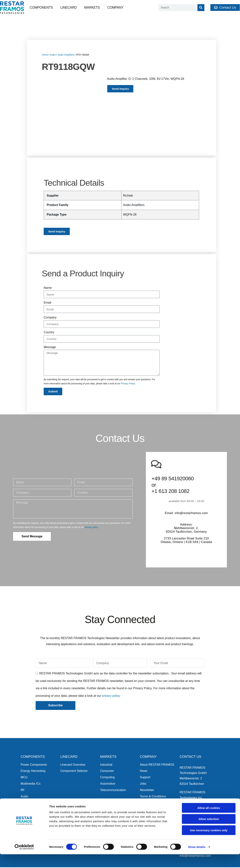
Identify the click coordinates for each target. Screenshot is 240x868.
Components (41, 8)
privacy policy (91, 512)
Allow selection (209, 833)
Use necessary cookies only (209, 844)
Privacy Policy (128, 368)
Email (47, 287)
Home (45, 55)
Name (48, 273)
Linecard (69, 8)
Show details (197, 861)
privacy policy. (111, 681)
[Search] (201, 8)
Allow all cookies (209, 822)
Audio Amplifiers (66, 55)
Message (50, 332)
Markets (92, 8)
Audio (53, 55)
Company (115, 8)
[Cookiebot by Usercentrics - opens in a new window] (24, 861)
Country (49, 317)
